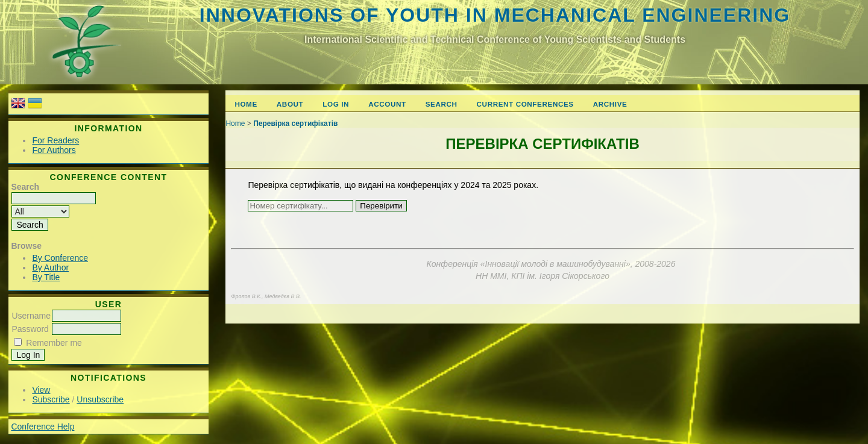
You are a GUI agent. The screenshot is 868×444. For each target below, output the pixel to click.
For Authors (54, 150)
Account (387, 104)
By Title (46, 277)
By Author (50, 267)
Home (246, 104)
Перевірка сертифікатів (295, 124)
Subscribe (51, 399)
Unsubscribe (100, 399)
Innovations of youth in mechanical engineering (495, 15)
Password (30, 329)
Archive (610, 104)
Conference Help (42, 427)
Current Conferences (525, 104)
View (41, 390)
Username (31, 316)
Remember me (54, 343)
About (290, 104)
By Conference (60, 258)
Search (442, 104)
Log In (336, 104)
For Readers (55, 140)
